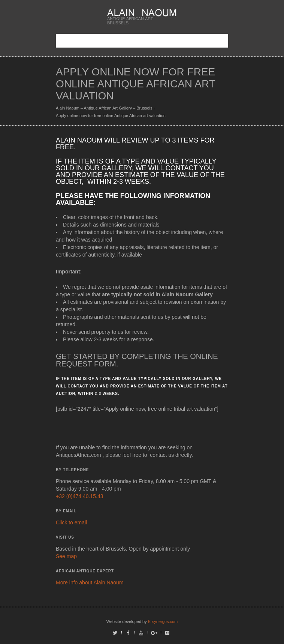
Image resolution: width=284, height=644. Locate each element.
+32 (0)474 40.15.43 (80, 496)
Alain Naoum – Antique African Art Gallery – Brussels (104, 108)
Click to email (71, 522)
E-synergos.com (163, 621)
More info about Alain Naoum (90, 582)
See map (66, 556)
